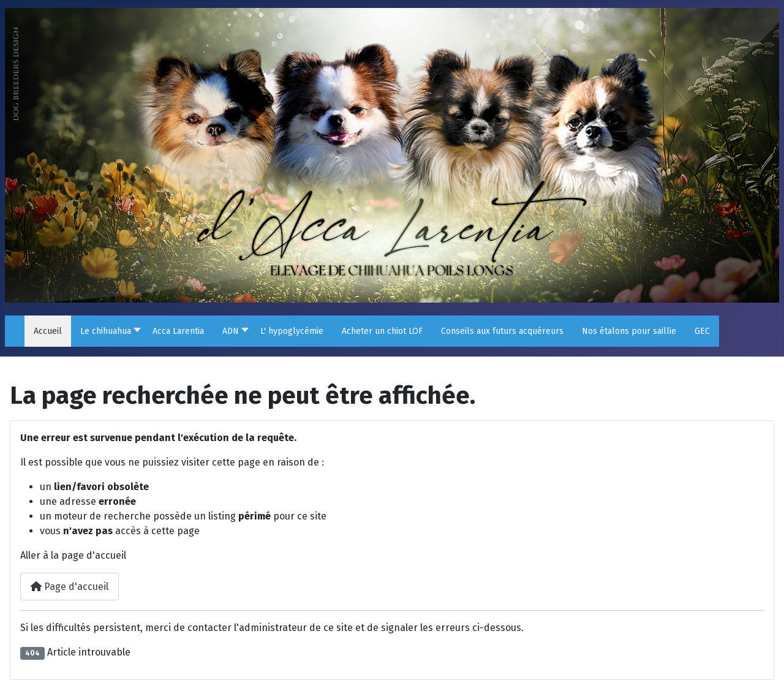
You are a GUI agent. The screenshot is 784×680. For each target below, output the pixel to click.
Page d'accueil (70, 587)
